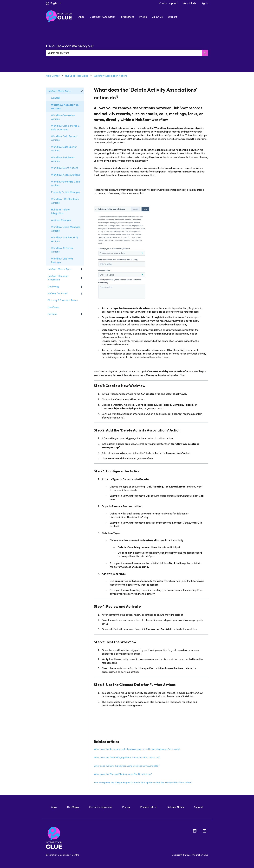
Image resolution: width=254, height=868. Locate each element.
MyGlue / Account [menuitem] (58, 293)
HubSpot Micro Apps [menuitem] (59, 91)
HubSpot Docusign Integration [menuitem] (58, 278)
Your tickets (189, 3)
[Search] (205, 53)
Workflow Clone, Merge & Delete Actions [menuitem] (65, 127)
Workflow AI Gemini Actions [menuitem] (62, 250)
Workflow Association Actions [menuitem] (65, 107)
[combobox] (124, 53)
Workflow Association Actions (110, 76)
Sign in (205, 3)
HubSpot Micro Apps (77, 76)
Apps (81, 17)
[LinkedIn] (195, 831)
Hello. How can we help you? (70, 46)
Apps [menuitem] (54, 807)
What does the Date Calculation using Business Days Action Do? (127, 766)
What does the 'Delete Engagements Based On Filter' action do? (127, 757)
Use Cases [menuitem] (53, 307)
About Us (157, 17)
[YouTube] (204, 831)
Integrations (127, 17)
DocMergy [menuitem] (53, 286)
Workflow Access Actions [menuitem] (65, 175)
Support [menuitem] (199, 807)
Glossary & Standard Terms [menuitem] (63, 300)
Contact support (168, 3)
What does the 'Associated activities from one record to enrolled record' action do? (137, 749)
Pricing (143, 17)
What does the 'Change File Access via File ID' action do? (123, 774)
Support (172, 17)
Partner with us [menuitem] (149, 807)
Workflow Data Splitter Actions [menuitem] (64, 149)
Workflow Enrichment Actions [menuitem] (63, 159)
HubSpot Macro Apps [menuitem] (59, 269)
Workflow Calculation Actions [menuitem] (63, 117)
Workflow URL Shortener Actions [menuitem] (65, 201)
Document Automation (102, 17)
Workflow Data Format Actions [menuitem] (64, 138)
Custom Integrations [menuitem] (101, 807)
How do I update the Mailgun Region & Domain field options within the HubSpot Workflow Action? (143, 783)
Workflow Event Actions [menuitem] (65, 168)
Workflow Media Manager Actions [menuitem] (66, 229)
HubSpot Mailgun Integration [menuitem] (61, 211)
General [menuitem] (55, 98)
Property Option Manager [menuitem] (66, 192)
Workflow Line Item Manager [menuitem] (62, 260)
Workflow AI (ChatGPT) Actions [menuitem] (64, 239)
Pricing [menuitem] (126, 807)
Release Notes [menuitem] (176, 807)
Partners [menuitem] (52, 314)
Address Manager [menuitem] (61, 220)
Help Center (53, 76)
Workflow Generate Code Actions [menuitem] (65, 183)
